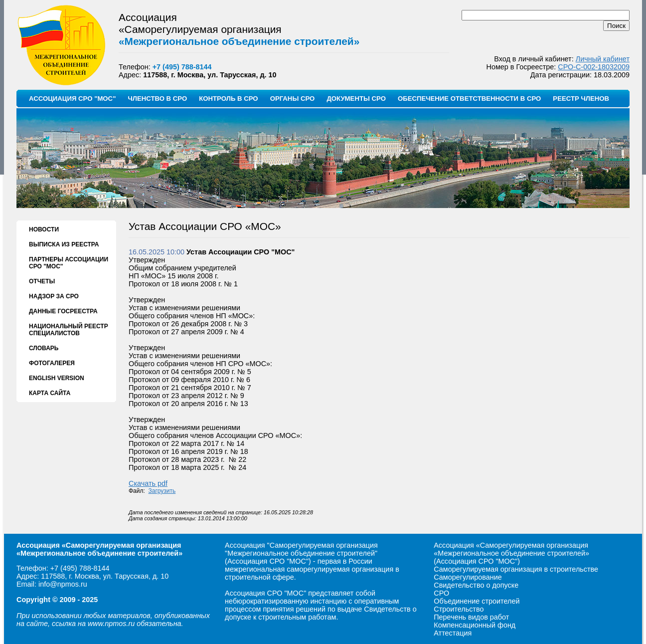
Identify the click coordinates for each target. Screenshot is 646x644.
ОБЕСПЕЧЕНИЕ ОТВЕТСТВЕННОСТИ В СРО (469, 99)
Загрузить (162, 491)
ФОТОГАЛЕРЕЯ (52, 363)
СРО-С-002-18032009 (594, 67)
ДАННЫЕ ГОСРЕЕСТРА (63, 311)
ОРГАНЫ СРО (293, 99)
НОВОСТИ (44, 229)
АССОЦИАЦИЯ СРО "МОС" (72, 99)
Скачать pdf (148, 483)
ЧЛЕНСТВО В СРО (157, 99)
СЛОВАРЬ (44, 348)
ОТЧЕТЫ (42, 281)
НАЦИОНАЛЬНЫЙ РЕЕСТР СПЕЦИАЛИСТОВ (69, 330)
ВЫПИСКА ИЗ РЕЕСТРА (64, 244)
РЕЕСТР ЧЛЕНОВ (581, 99)
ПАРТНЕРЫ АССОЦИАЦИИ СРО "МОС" (69, 263)
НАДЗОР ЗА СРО (54, 296)
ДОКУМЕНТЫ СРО (356, 99)
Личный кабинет (603, 59)
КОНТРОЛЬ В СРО (228, 99)
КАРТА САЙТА (50, 393)
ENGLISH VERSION (57, 378)
